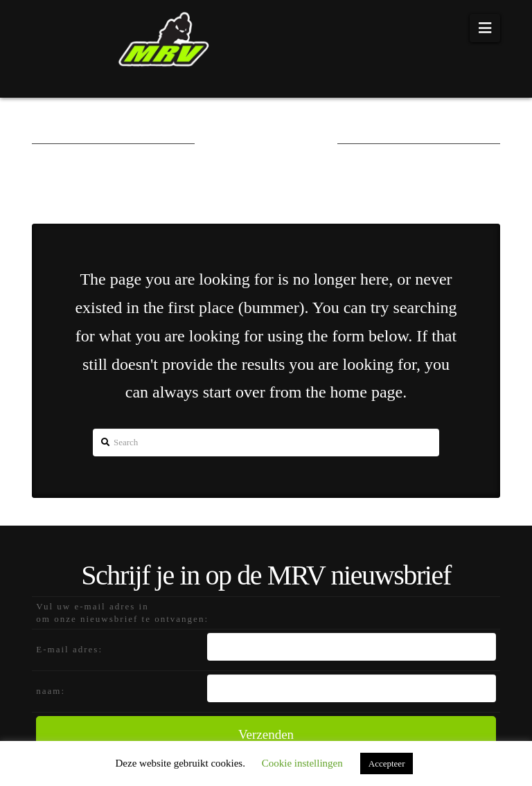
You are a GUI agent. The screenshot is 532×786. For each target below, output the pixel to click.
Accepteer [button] (387, 763)
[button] (485, 28)
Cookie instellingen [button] (302, 763)
